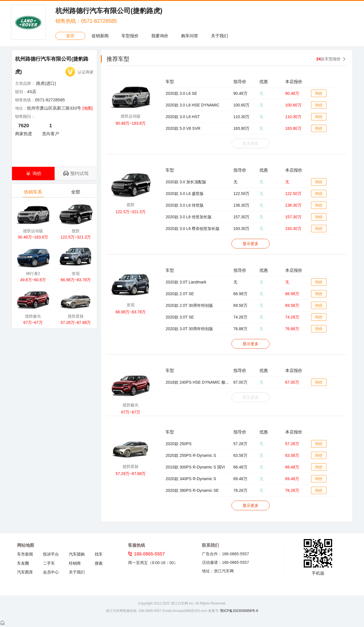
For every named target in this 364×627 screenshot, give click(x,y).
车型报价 (130, 36)
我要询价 (160, 36)
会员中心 (51, 572)
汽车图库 (25, 572)
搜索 (99, 563)
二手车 (49, 563)
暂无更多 (251, 143)
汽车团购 (77, 554)
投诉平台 (51, 554)
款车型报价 (328, 59)
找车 (99, 554)
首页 (70, 36)
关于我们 (220, 36)
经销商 (75, 563)
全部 (76, 193)
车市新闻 (25, 554)
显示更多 (251, 244)
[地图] (88, 108)
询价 (319, 93)
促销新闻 (100, 36)
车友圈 (23, 563)
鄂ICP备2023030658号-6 (239, 611)
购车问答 (190, 36)
